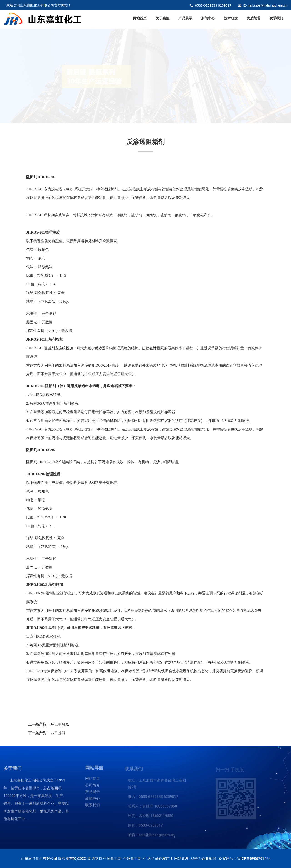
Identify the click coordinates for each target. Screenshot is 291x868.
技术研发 (231, 18)
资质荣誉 (253, 18)
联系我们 (276, 18)
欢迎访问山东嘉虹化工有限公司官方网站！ (39, 5)
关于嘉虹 (163, 18)
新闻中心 (208, 18)
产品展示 (185, 18)
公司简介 (93, 788)
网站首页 (140, 18)
